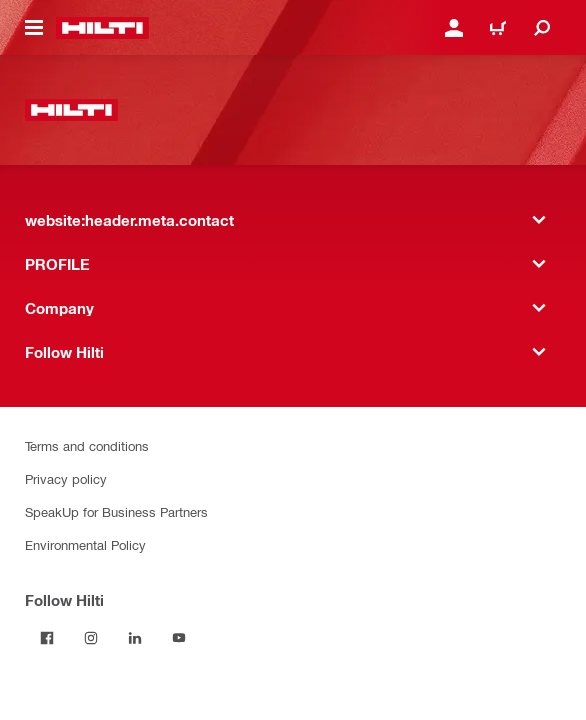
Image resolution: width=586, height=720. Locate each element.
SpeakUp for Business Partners (116, 511)
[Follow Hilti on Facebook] (47, 638)
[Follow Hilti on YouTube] (179, 638)
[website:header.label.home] (102, 28)
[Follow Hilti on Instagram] (91, 638)
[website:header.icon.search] (542, 28)
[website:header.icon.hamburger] (34, 28)
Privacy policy (66, 478)
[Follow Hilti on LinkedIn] (135, 638)
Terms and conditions (87, 445)
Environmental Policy (85, 544)
